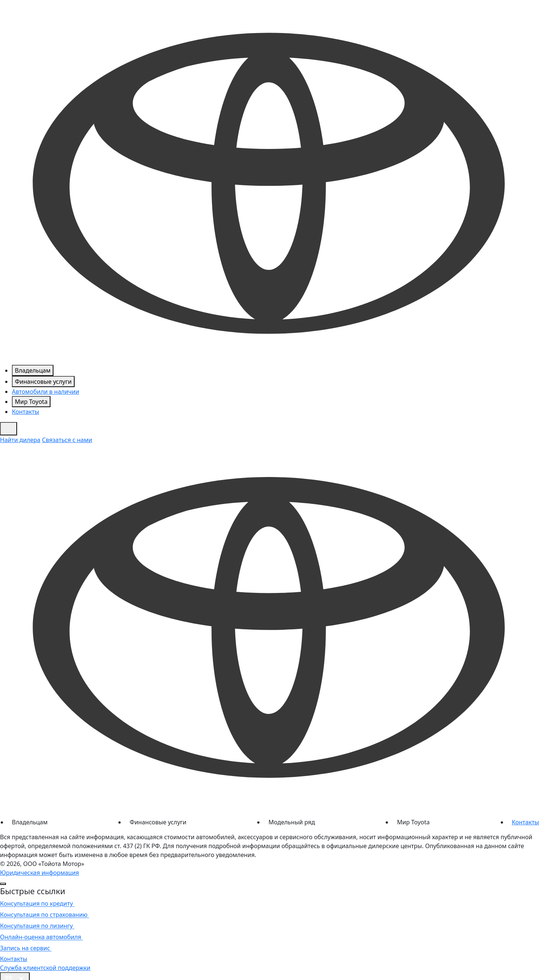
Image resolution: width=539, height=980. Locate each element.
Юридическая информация (40, 873)
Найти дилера (20, 440)
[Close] (3, 884)
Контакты (25, 412)
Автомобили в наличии (45, 392)
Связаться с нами (67, 440)
